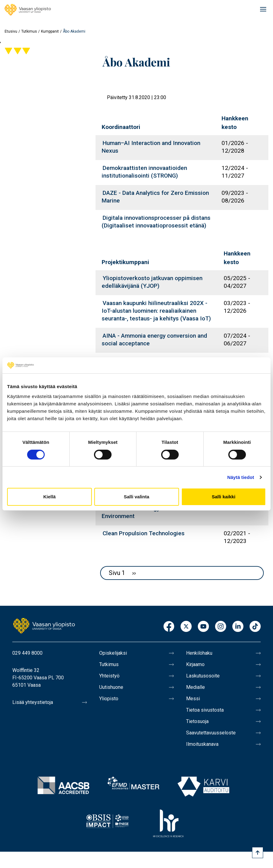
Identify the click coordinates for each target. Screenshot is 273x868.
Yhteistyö (109, 676)
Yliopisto (109, 699)
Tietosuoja (197, 721)
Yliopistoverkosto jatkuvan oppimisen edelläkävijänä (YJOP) (152, 282)
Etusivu (11, 31)
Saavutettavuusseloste (211, 733)
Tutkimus (29, 31)
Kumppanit (50, 31)
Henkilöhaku (199, 653)
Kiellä (49, 497)
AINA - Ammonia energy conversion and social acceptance (154, 340)
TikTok (255, 627)
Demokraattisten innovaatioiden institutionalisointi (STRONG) (144, 172)
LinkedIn (238, 627)
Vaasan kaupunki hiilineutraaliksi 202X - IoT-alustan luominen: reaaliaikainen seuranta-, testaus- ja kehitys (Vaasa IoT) (156, 311)
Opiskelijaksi (113, 653)
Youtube (203, 627)
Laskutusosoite (203, 676)
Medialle (196, 687)
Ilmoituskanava (202, 744)
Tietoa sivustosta (205, 710)
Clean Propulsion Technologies (144, 533)
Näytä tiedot (241, 477)
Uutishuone (111, 687)
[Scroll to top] (258, 853)
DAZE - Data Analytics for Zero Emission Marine (155, 197)
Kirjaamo (195, 664)
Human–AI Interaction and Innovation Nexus (151, 147)
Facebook (169, 627)
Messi (193, 699)
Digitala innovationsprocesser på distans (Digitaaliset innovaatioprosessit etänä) (156, 222)
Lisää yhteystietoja (33, 702)
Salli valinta (137, 497)
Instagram (221, 627)
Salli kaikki (224, 497)
